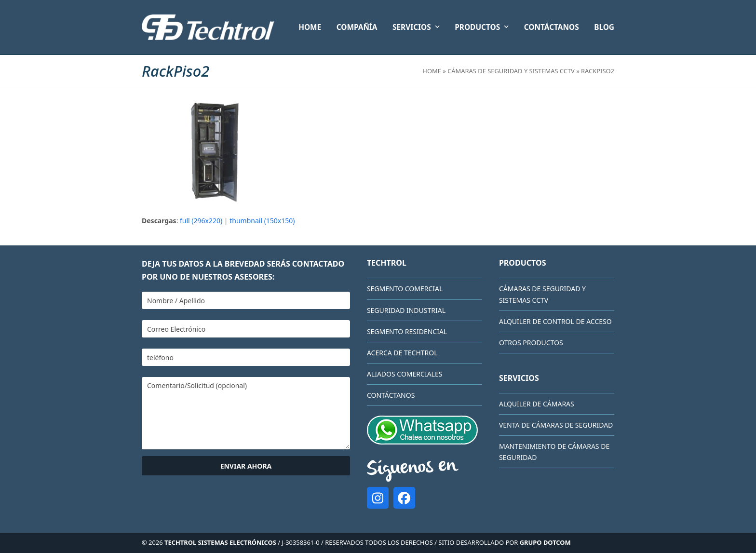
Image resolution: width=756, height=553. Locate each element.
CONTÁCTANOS (391, 395)
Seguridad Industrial (406, 310)
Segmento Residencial (407, 331)
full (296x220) (201, 221)
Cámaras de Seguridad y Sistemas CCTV (511, 71)
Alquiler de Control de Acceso (555, 321)
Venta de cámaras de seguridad (556, 425)
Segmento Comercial (405, 289)
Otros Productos (531, 343)
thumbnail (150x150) (262, 221)
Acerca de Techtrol (402, 353)
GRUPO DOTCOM (545, 542)
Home (432, 71)
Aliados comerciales (405, 374)
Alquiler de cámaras (537, 404)
